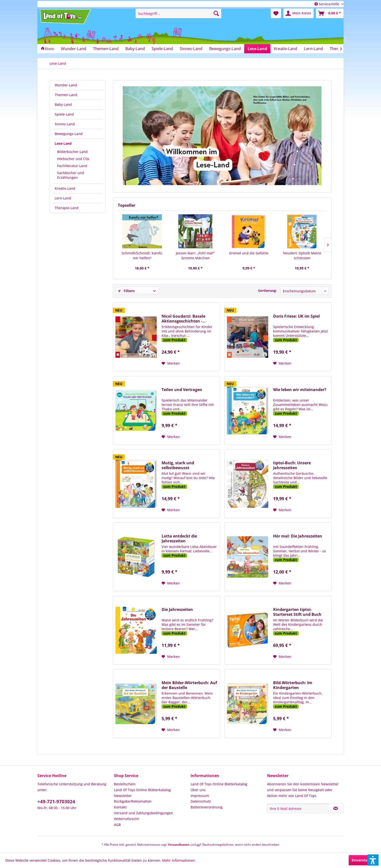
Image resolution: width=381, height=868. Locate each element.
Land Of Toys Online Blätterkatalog (142, 790)
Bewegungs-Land (69, 134)
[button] (373, 860)
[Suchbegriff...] (178, 13)
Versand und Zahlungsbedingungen (143, 813)
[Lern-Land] (313, 49)
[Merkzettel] (276, 13)
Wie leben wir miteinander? (300, 390)
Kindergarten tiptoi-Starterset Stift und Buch (297, 612)
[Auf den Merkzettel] (171, 363)
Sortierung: (267, 291)
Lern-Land (63, 198)
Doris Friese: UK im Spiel (296, 316)
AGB (117, 825)
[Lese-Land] (257, 49)
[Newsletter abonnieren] (336, 808)
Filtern (126, 291)
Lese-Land (63, 143)
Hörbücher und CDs (73, 159)
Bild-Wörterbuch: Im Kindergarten (293, 685)
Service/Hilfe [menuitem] (327, 4)
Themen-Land (66, 95)
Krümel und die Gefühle (249, 253)
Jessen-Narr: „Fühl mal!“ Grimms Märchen (195, 255)
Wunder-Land (66, 85)
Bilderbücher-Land (72, 152)
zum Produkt (174, 340)
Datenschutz (201, 801)
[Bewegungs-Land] (225, 49)
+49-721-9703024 (56, 802)
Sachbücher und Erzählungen (71, 175)
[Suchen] (216, 13)
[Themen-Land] (106, 49)
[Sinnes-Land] (191, 49)
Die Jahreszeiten (177, 610)
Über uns (198, 790)
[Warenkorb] (330, 13)
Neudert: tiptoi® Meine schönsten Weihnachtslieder (302, 256)
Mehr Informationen (179, 860)
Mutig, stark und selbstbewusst (178, 465)
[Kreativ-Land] (286, 49)
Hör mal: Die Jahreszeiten (298, 536)
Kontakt (120, 807)
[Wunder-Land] (74, 49)
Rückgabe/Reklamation (133, 801)
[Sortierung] (304, 291)
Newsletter (123, 796)
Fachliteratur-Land (72, 166)
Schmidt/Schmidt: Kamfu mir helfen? (142, 255)
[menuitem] (178, 13)
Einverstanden (364, 860)
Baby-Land (63, 104)
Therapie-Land (67, 208)
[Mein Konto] (299, 13)
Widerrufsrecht (126, 819)
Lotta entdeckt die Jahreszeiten (179, 538)
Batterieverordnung (207, 807)
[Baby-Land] (135, 49)
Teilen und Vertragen (182, 390)
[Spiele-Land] (162, 49)
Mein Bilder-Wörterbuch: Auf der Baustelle (189, 685)
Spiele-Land (64, 114)
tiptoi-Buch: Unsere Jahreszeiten (292, 465)
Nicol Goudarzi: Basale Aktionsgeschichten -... (184, 319)
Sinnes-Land (65, 124)
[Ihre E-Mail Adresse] (298, 808)
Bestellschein (125, 784)
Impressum (200, 796)
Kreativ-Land (65, 188)
